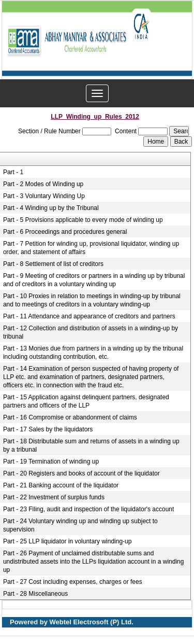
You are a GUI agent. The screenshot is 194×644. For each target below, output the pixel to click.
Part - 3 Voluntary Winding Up (44, 196)
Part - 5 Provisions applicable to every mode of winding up (83, 220)
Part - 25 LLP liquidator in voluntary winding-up (68, 541)
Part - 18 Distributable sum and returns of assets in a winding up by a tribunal (91, 445)
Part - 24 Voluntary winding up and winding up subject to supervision (80, 525)
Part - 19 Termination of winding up (51, 461)
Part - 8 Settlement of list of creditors (53, 264)
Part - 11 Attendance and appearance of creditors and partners (89, 316)
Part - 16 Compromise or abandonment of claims (70, 417)
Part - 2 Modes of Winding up (43, 184)
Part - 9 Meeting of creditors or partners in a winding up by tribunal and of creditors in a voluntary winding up (94, 280)
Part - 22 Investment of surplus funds (54, 497)
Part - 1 (13, 172)
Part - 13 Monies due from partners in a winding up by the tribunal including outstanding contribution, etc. (93, 353)
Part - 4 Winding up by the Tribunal (51, 208)
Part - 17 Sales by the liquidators (48, 429)
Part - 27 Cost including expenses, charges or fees (73, 582)
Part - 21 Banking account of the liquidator (61, 485)
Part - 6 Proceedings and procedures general (65, 232)
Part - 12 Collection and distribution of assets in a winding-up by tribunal (91, 332)
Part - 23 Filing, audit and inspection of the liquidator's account (89, 509)
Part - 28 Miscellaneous (35, 594)
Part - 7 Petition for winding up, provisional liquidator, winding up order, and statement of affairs (91, 248)
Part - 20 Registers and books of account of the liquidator (81, 473)
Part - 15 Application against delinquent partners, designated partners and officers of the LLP (86, 401)
